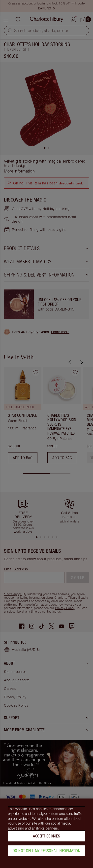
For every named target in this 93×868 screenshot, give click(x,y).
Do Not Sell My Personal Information (47, 852)
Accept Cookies (46, 837)
